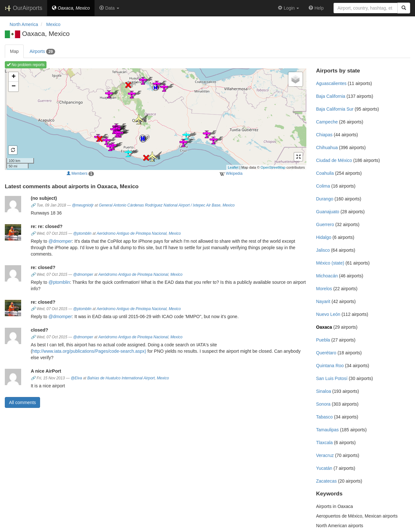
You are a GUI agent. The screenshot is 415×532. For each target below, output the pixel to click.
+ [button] (14, 77)
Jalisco (323, 250)
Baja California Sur (335, 109)
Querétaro (326, 353)
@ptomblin (82, 233)
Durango (325, 199)
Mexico (229, 205)
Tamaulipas (327, 430)
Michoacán (327, 276)
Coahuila (325, 173)
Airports (42, 52)
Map (14, 51)
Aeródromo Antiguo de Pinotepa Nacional (131, 233)
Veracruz (325, 455)
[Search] (404, 8)
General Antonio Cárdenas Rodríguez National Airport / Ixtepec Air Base (160, 205)
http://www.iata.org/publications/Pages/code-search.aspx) (89, 351)
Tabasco (324, 417)
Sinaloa (324, 391)
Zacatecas (326, 481)
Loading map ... (155, 119)
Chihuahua (327, 148)
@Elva (76, 378)
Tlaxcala (324, 443)
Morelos (324, 289)
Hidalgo (324, 237)
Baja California (331, 96)
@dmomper (60, 241)
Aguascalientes (331, 83)
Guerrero (325, 224)
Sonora (323, 404)
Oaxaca (324, 327)
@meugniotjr (83, 205)
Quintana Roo (330, 366)
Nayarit (323, 301)
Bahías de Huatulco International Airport (121, 378)
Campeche (327, 122)
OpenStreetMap (273, 167)
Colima (323, 186)
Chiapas (324, 135)
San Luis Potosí (332, 378)
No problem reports (26, 65)
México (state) (330, 263)
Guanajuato (328, 212)
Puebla (323, 340)
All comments (22, 402)
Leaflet (233, 167)
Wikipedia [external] (231, 174)
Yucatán (324, 468)
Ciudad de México (334, 160)
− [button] (14, 87)
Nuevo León (328, 314)
